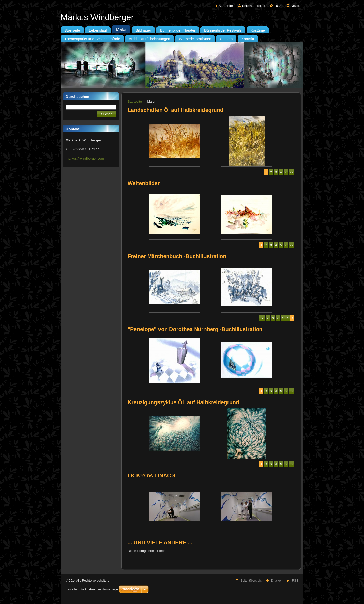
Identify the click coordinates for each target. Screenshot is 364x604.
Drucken (297, 6)
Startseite (226, 6)
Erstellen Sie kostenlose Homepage (92, 589)
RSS (278, 6)
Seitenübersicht (254, 6)
